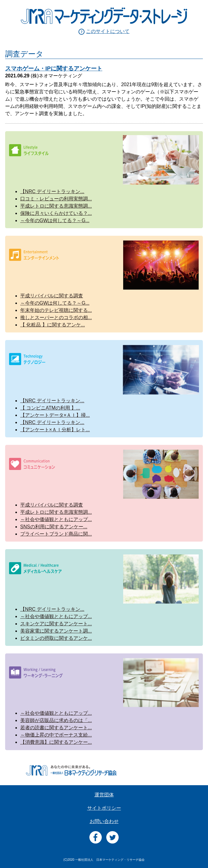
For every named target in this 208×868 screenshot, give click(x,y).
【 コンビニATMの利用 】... (50, 408)
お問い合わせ (104, 821)
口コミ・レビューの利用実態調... (56, 199)
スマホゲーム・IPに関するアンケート (54, 68)
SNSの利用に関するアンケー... (54, 527)
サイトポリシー (104, 808)
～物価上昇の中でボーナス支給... (56, 735)
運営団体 (104, 795)
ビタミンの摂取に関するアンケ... (56, 638)
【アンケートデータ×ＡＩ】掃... (55, 415)
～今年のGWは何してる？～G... (55, 220)
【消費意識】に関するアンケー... (56, 742)
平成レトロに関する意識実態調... (56, 206)
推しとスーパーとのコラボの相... (56, 317)
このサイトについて (108, 31)
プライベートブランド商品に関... (56, 534)
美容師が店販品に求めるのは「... (56, 720)
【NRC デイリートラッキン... (52, 191)
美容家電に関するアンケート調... (56, 631)
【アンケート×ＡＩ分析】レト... (55, 430)
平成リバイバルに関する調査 (52, 296)
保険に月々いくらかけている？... (56, 213)
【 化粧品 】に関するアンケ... (53, 325)
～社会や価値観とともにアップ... (56, 519)
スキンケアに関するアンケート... (56, 624)
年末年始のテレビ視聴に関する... (56, 310)
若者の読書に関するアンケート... (56, 728)
